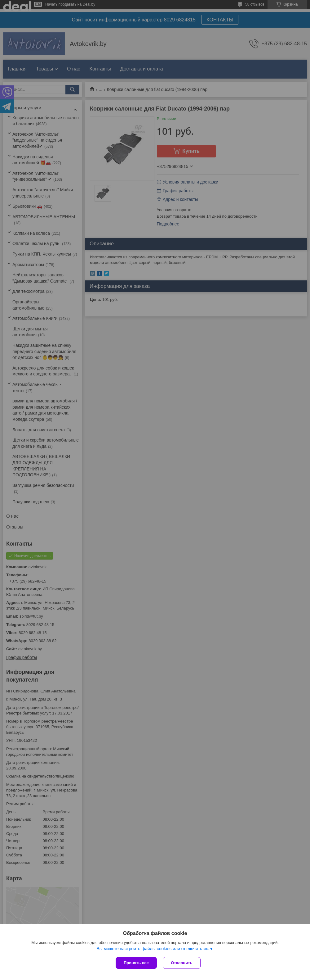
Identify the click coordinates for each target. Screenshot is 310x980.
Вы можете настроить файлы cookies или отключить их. (153, 949)
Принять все (136, 963)
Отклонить (182, 963)
